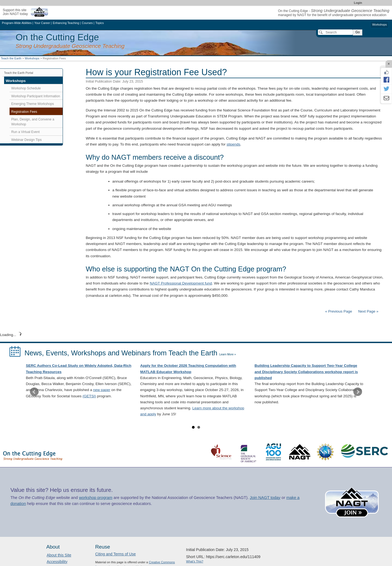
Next (358, 392)
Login (358, 3)
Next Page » (368, 311)
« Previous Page (339, 311)
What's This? (195, 561)
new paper (102, 390)
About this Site (59, 555)
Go (357, 32)
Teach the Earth (11, 58)
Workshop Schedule (26, 88)
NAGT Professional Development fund (181, 283)
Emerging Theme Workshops (33, 104)
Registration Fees (24, 112)
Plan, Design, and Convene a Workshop (33, 122)
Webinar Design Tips (26, 140)
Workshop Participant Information (36, 96)
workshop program (96, 498)
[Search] (335, 32)
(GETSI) (89, 396)
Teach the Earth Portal (19, 73)
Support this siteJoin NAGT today (15, 12)
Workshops (379, 25)
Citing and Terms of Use (116, 554)
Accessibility (57, 562)
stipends (233, 144)
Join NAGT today (265, 498)
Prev (34, 392)
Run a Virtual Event (25, 132)
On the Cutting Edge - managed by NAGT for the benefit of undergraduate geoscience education (334, 13)
